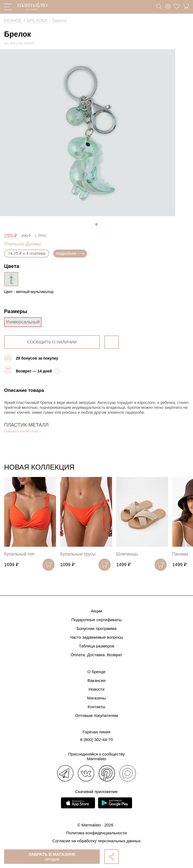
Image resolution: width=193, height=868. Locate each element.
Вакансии (96, 680)
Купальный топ (19, 554)
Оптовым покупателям (97, 715)
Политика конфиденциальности (96, 833)
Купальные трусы (78, 554)
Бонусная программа (96, 628)
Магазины (97, 698)
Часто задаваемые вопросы (97, 637)
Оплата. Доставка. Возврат (97, 655)
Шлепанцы (127, 554)
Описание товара (24, 390)
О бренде (97, 672)
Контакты (97, 707)
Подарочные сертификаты (96, 620)
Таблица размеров (96, 646)
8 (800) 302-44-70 (96, 740)
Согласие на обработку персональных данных (97, 841)
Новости (96, 689)
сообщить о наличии (52, 342)
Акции (96, 611)
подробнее (70, 253)
